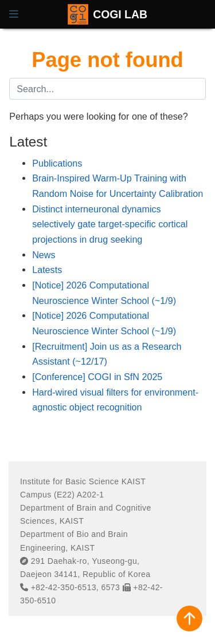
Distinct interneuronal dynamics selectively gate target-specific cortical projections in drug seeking (110, 224)
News (44, 255)
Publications (57, 163)
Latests (47, 270)
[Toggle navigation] (14, 14)
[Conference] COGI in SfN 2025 (97, 377)
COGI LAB (120, 14)
